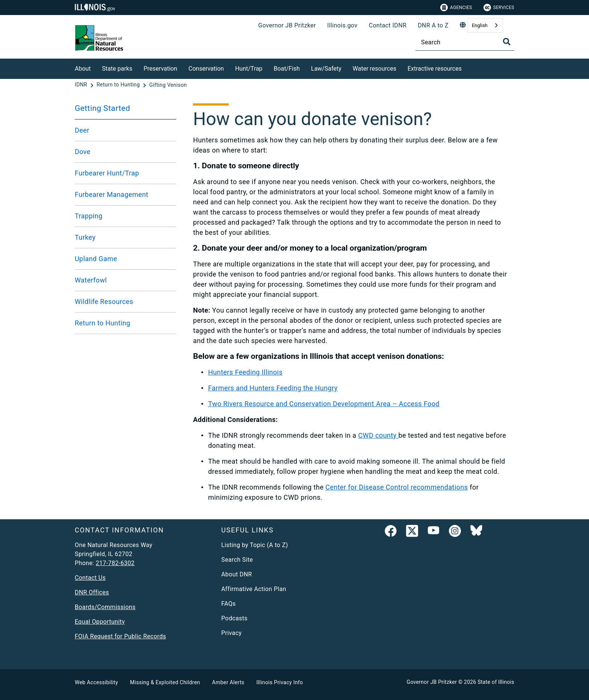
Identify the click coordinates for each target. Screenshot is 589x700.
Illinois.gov (342, 25)
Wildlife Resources (104, 302)
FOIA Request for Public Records (120, 636)
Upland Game (96, 259)
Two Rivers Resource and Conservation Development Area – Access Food (324, 404)
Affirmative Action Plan (254, 589)
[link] (391, 532)
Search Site (237, 560)
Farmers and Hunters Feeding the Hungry (273, 388)
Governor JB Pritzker (287, 25)
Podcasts (234, 618)
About (83, 69)
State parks (117, 69)
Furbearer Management (112, 194)
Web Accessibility (96, 682)
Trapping (89, 216)
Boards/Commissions (105, 607)
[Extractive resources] (467, 67)
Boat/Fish (287, 69)
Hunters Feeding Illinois (245, 372)
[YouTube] (433, 532)
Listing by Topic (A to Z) (255, 545)
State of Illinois (496, 682)
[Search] (465, 42)
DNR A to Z (433, 25)
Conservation (206, 69)
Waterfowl (91, 280)
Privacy (231, 633)
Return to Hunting (103, 323)
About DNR (237, 574)
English (480, 25)
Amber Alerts (228, 682)
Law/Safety (326, 69)
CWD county (378, 435)
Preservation (160, 69)
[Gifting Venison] (168, 85)
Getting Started (103, 108)
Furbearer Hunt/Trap (107, 173)
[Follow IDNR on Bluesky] (476, 532)
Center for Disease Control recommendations (396, 487)
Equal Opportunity (100, 622)
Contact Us (90, 578)
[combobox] (485, 25)
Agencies (456, 8)
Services (499, 8)
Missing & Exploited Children (165, 682)
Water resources (375, 69)
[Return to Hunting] (119, 85)
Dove (83, 152)
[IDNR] (82, 85)
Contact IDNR (388, 25)
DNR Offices (92, 592)
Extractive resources (435, 69)
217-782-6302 (115, 563)
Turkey (85, 237)
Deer (82, 130)
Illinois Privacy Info (279, 682)
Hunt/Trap (249, 69)
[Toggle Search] (507, 42)
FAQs (229, 604)
